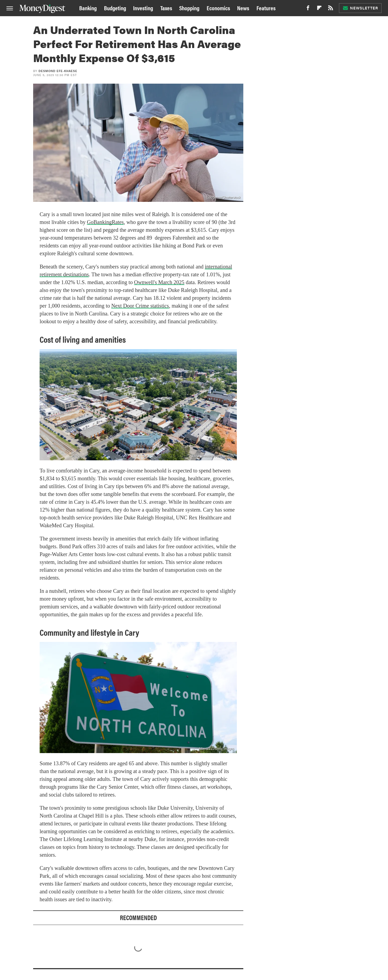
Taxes (166, 8)
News (243, 8)
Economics (218, 8)
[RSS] (331, 9)
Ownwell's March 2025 (159, 282)
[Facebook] (308, 9)
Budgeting (115, 8)
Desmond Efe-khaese (58, 71)
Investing (143, 8)
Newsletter (360, 8)
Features (266, 8)
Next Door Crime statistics (140, 306)
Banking (88, 8)
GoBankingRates (105, 222)
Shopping (189, 8)
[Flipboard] (319, 9)
